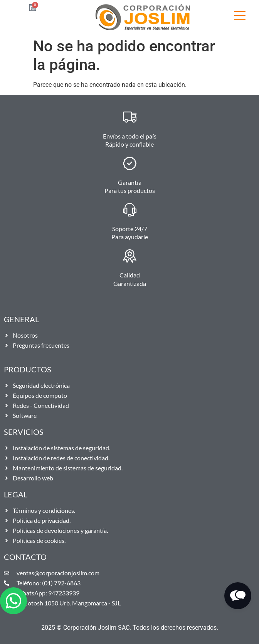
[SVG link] (240, 17)
